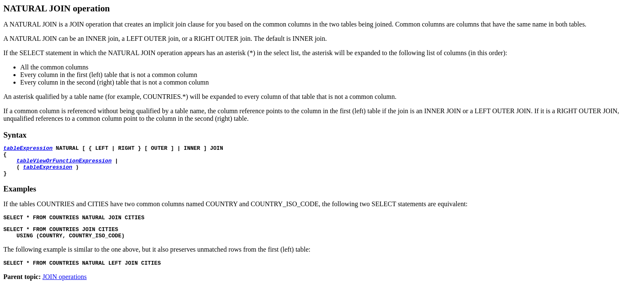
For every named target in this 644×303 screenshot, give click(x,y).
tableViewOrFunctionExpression (64, 164)
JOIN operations (65, 288)
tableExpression (28, 149)
